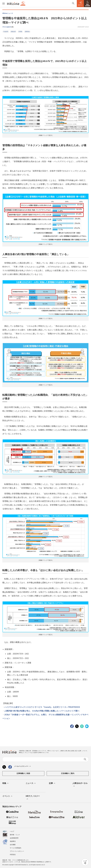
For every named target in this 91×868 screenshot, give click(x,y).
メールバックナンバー (23, 766)
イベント (8, 796)
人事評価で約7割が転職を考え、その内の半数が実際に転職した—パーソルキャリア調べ (42, 711)
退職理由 (27, 32)
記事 (52, 783)
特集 (6, 783)
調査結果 (13, 32)
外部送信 (13, 855)
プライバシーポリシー (17, 851)
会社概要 (13, 845)
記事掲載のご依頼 (23, 773)
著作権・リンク (15, 835)
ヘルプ (12, 831)
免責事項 (13, 841)
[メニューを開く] (4, 4)
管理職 (20, 32)
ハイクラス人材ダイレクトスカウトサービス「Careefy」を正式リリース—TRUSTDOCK (42, 707)
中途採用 (6, 32)
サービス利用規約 (16, 848)
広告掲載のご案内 (68, 773)
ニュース (31, 783)
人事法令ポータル (80, 785)
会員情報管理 (14, 838)
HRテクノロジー (33, 798)
